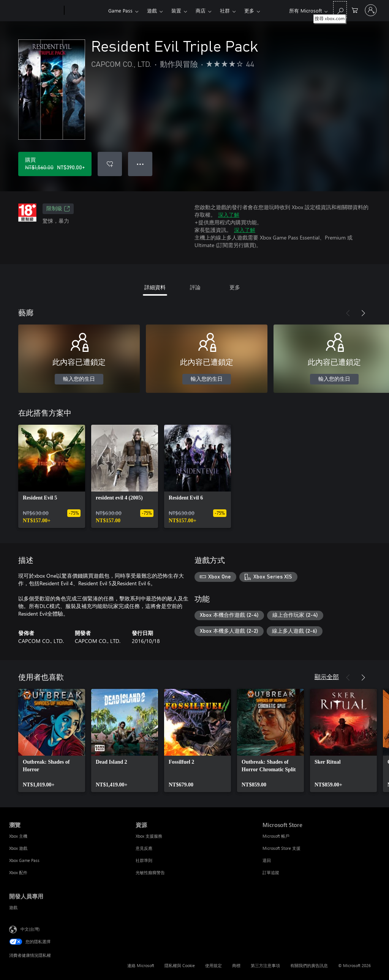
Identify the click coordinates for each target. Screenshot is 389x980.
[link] (52, 476)
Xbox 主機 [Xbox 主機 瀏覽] (18, 836)
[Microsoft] (35, 11)
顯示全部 (327, 677)
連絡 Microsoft (141, 965)
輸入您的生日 (79, 379)
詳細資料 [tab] (155, 287)
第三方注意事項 (265, 965)
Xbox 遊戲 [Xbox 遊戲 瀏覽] (18, 848)
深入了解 (229, 215)
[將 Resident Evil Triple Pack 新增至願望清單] (110, 164)
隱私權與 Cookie (180, 965)
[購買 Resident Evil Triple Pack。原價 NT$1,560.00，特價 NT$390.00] (55, 164)
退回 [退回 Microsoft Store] (267, 860)
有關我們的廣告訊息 (309, 965)
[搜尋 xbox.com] (340, 10)
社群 (225, 10)
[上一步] (348, 313)
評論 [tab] (195, 287)
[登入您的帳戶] (371, 10)
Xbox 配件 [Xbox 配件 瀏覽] (18, 872)
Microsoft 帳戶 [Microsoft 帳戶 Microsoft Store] (276, 836)
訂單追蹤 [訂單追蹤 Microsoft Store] (271, 872)
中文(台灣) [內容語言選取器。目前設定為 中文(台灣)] (30, 929)
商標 (236, 965)
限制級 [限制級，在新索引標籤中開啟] (58, 209)
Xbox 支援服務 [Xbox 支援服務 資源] (149, 836)
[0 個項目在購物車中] (355, 10)
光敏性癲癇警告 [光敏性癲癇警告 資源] (150, 872)
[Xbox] (85, 11)
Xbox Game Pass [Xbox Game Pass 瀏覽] (24, 860)
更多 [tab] (235, 287)
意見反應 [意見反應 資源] (144, 848)
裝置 (176, 10)
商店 (201, 10)
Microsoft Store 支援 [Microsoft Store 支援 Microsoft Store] (281, 848)
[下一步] (363, 313)
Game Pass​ (120, 10)
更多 (249, 10)
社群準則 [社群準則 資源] (144, 860)
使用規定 (213, 965)
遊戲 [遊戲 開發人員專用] (13, 907)
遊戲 (152, 10)
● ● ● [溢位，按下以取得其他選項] (140, 164)
